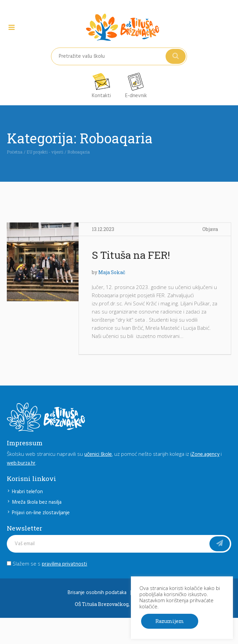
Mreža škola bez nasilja (37, 502)
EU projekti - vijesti (45, 152)
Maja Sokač (112, 272)
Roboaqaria (79, 152)
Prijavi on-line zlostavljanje (41, 513)
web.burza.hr (21, 463)
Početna (15, 152)
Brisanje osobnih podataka (97, 593)
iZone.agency (205, 454)
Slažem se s (47, 563)
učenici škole (98, 454)
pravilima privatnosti (64, 564)
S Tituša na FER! (131, 255)
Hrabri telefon (27, 492)
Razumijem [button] (170, 621)
